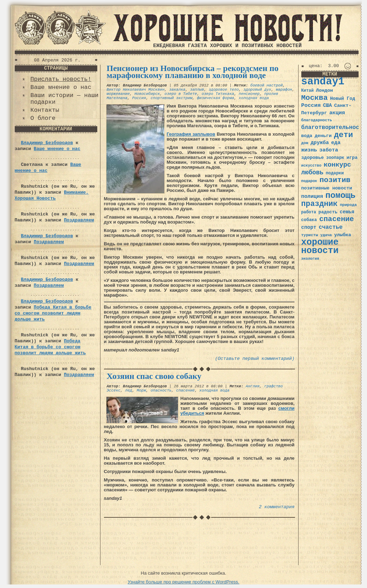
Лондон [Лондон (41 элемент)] (325, 91)
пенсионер (249, 94)
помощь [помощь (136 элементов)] (340, 196)
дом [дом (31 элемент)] (305, 143)
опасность (161, 390)
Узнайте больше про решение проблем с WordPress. (184, 582)
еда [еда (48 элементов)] (336, 143)
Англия (253, 386)
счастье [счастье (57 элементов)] (330, 227)
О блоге (43, 118)
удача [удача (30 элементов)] (326, 235)
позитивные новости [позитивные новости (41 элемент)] (327, 188)
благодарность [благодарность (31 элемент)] (317, 120)
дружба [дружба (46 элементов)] (320, 143)
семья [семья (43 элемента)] (347, 212)
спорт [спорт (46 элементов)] (309, 227)
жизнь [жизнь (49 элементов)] (309, 150)
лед (129, 390)
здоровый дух (257, 90)
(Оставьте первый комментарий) (255, 359)
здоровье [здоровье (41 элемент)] (313, 158)
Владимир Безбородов (47, 143)
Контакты (45, 110)
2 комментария (277, 507)
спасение (186, 390)
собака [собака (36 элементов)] (309, 220)
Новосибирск (147, 94)
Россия (139, 98)
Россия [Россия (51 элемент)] (311, 105)
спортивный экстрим (172, 98)
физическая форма (216, 98)
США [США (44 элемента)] (327, 105)
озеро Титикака (218, 94)
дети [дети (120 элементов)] (343, 135)
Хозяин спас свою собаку (154, 376)
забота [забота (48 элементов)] (329, 150)
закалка (177, 90)
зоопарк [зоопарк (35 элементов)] (335, 158)
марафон (284, 90)
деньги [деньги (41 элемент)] (323, 136)
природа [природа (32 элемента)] (348, 205)
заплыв (197, 90)
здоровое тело (224, 90)
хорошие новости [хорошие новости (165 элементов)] (320, 247)
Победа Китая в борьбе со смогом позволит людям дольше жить (53, 313)
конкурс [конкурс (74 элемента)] (337, 165)
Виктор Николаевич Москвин (136, 90)
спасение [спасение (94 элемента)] (337, 219)
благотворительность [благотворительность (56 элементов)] (334, 127)
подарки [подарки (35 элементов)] (335, 173)
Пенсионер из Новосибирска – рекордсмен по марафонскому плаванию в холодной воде (193, 72)
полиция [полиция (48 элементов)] (312, 196)
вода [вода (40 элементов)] (307, 136)
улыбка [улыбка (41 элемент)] (342, 235)
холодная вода (254, 98)
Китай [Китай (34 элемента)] (308, 91)
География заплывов (191, 134)
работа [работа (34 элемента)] (309, 212)
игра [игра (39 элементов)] (352, 158)
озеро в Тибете (181, 94)
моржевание (118, 94)
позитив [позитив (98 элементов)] (335, 180)
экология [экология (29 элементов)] (310, 259)
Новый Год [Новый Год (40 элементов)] (343, 99)
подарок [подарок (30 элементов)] (309, 181)
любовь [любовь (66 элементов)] (312, 173)
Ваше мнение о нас (61, 87)
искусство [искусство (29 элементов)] (312, 166)
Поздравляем (79, 220)
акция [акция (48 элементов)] (337, 113)
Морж (141, 390)
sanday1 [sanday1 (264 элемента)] (323, 82)
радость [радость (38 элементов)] (328, 212)
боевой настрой (267, 85)
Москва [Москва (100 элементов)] (315, 98)
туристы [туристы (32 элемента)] (310, 235)
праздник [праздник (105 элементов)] (320, 204)
